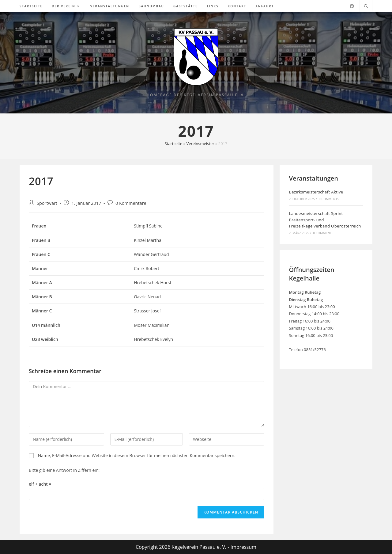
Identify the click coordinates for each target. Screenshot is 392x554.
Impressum (243, 547)
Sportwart (47, 203)
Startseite (174, 143)
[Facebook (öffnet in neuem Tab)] (352, 6)
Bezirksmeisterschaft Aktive (316, 192)
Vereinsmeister (200, 143)
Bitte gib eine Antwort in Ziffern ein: (64, 470)
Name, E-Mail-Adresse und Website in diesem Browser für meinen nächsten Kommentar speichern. (137, 455)
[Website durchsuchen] (366, 6)
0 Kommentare (131, 203)
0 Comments (329, 199)
